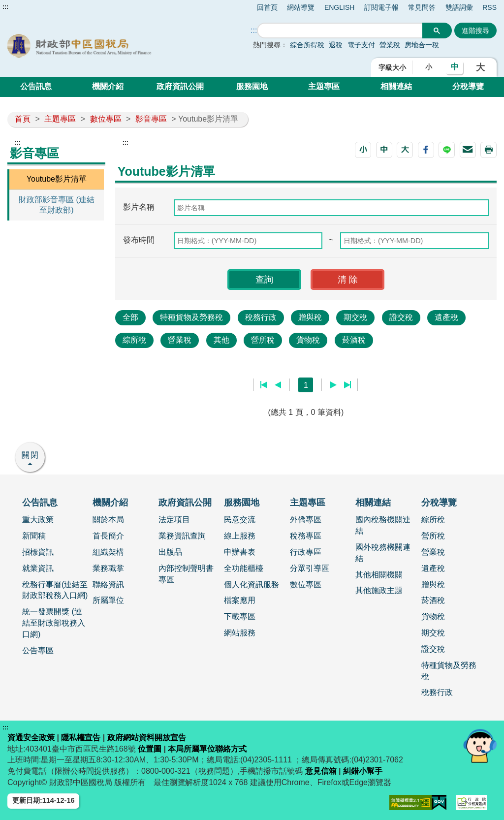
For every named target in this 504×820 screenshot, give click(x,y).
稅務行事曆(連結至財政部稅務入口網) (55, 590)
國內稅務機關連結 (383, 525)
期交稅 (355, 317)
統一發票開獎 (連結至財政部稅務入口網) (54, 623)
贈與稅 (310, 317)
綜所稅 (134, 340)
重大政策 (38, 520)
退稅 (336, 45)
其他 (221, 340)
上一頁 (278, 385)
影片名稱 (139, 207)
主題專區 (324, 86)
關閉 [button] (31, 455)
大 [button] (480, 67)
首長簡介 (108, 536)
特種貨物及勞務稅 (191, 317)
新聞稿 (34, 536)
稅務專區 (306, 536)
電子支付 (361, 45)
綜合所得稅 (307, 45)
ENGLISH (339, 7)
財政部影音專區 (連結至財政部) (57, 205)
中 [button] (455, 67)
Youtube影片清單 (57, 179)
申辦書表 (240, 552)
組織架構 (108, 552)
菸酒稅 (354, 340)
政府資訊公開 (180, 86)
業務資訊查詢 (182, 536)
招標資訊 (38, 552)
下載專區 (240, 616)
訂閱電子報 (381, 7)
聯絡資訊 (108, 584)
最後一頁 (347, 385)
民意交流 (240, 520)
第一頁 (264, 385)
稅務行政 (261, 317)
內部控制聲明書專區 (186, 574)
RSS (489, 7)
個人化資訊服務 (252, 584)
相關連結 (396, 86)
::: (5, 7)
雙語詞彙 (459, 7)
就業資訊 (38, 568)
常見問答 (422, 7)
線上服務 (240, 536)
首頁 (23, 119)
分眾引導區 (310, 568)
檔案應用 (240, 600)
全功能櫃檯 (244, 568)
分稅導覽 (468, 86)
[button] (363, 150)
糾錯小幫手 (363, 771)
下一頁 (333, 385)
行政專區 (306, 552)
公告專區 (38, 650)
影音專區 (151, 119)
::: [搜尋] (254, 30)
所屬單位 (108, 600)
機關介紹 (108, 86)
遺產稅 (446, 317)
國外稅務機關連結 (383, 553)
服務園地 (252, 86)
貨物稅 (308, 340)
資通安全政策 (31, 738)
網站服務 (240, 633)
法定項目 (174, 520)
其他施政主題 (379, 590)
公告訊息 (36, 86)
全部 (130, 317)
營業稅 (391, 45)
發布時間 (139, 240)
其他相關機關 (379, 575)
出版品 (170, 552)
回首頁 (267, 7)
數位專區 (106, 119)
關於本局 (108, 520)
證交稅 (401, 317)
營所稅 (263, 340)
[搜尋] (340, 31)
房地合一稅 (422, 45)
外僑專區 (306, 520)
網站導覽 (301, 7)
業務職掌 (108, 568)
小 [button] (429, 67)
